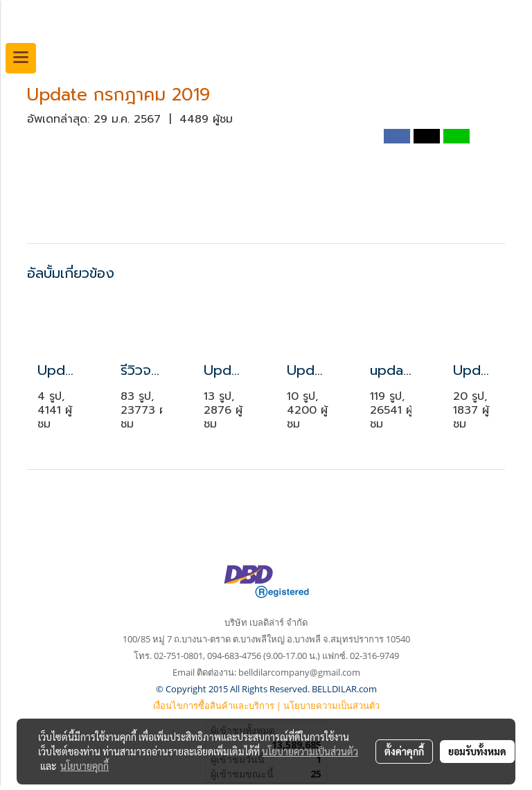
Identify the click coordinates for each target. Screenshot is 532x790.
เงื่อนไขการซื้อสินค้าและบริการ (214, 705)
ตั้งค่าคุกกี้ (404, 751)
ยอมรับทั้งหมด (477, 751)
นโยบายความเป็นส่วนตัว (331, 705)
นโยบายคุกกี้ (85, 766)
